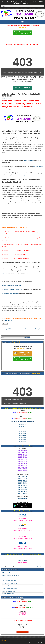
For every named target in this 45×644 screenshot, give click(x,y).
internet (4, 273)
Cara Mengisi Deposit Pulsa (9, 583)
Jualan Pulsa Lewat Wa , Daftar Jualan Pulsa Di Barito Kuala (21, 95)
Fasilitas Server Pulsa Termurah (10, 575)
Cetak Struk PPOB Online (9, 594)
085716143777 (23, 434)
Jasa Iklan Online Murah (39, 643)
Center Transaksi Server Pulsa (10, 589)
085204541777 (23, 424)
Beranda (24, 329)
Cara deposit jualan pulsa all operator (12, 290)
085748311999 (22, 436)
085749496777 (23, 442)
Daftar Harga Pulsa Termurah (10, 573)
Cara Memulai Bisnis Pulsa (9, 578)
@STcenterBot (22, 499)
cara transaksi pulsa (22, 175)
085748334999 (23, 440)
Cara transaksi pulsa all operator (10, 294)
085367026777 (23, 428)
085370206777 (23, 432)
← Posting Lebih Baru (7, 329)
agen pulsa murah (8, 98)
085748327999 (23, 438)
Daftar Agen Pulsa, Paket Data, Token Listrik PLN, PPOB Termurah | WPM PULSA (22, 3)
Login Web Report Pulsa (8, 591)
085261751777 (23, 426)
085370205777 (23, 430)
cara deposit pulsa (38, 167)
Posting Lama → (39, 329)
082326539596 (22, 560)
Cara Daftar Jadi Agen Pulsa (9, 581)
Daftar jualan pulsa (29, 161)
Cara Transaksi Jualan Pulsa (9, 586)
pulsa (27, 142)
